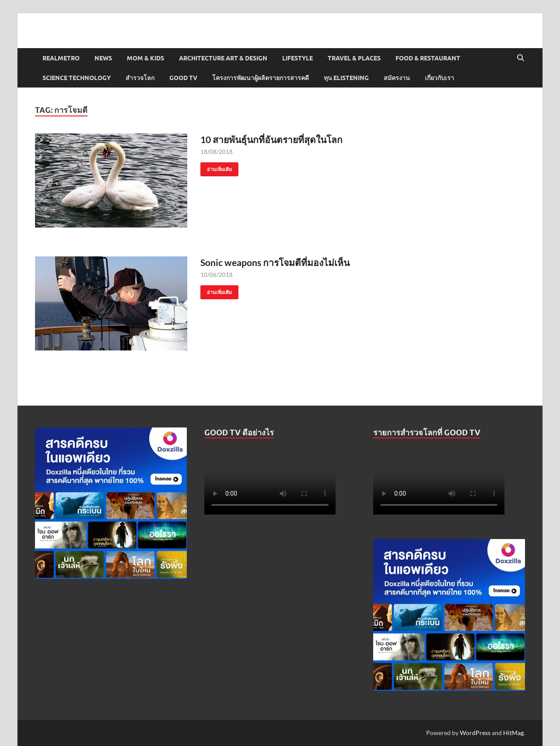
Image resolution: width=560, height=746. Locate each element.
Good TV (183, 78)
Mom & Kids (145, 58)
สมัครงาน (397, 78)
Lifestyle (297, 58)
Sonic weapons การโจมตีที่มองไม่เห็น (275, 262)
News (103, 58)
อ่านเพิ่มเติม (216, 167)
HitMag (513, 733)
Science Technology (77, 78)
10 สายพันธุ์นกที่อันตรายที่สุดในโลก (273, 139)
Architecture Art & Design (223, 58)
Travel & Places (354, 58)
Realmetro (61, 58)
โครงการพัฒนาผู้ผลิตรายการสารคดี (261, 78)
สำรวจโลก (140, 78)
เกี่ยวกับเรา (439, 78)
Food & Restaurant (428, 58)
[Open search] (521, 58)
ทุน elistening (346, 78)
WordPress (475, 733)
